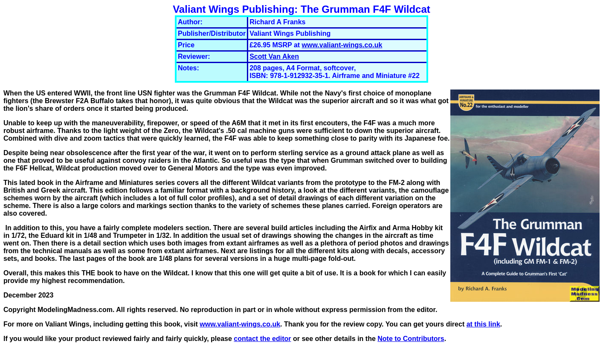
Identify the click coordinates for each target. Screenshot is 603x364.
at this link (483, 324)
